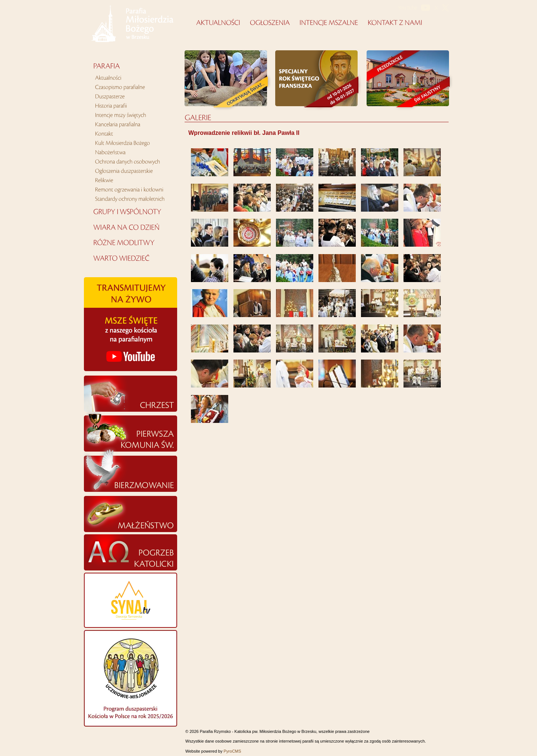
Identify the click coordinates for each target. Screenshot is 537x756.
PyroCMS (233, 751)
